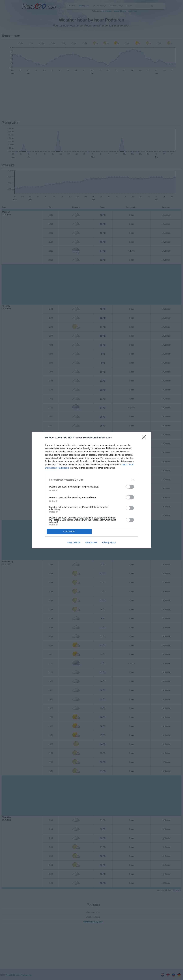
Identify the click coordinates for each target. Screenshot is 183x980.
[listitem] (92, 480)
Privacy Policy (109, 542)
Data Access (91, 542)
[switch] (130, 487)
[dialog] (92, 490)
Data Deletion (74, 542)
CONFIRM (69, 531)
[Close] (145, 438)
